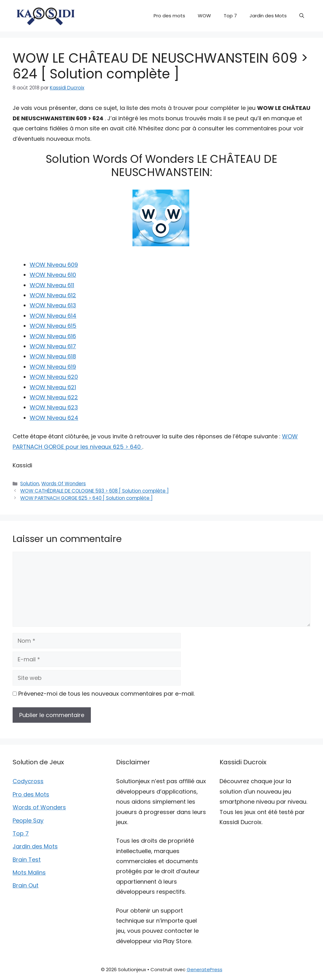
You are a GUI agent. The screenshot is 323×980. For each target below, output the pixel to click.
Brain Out (26, 885)
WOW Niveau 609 (54, 265)
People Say (28, 820)
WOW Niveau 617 (53, 346)
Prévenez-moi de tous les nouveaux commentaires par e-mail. (106, 694)
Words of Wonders (39, 807)
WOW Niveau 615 (53, 326)
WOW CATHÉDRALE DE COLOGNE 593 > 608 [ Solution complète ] (94, 491)
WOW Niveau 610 (53, 275)
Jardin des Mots (268, 16)
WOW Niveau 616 (53, 336)
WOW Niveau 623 (54, 407)
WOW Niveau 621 (53, 387)
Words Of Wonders (64, 484)
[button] (302, 16)
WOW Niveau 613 (53, 305)
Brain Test (27, 860)
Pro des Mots (31, 794)
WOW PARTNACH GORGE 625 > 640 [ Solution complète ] (86, 498)
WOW (204, 16)
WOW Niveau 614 (53, 316)
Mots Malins (29, 872)
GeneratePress (205, 969)
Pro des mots (169, 16)
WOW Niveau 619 (53, 367)
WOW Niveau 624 (54, 418)
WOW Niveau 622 (54, 397)
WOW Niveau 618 (53, 356)
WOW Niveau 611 (52, 285)
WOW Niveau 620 (54, 377)
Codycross (28, 781)
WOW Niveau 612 (53, 295)
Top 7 (230, 16)
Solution (30, 484)
